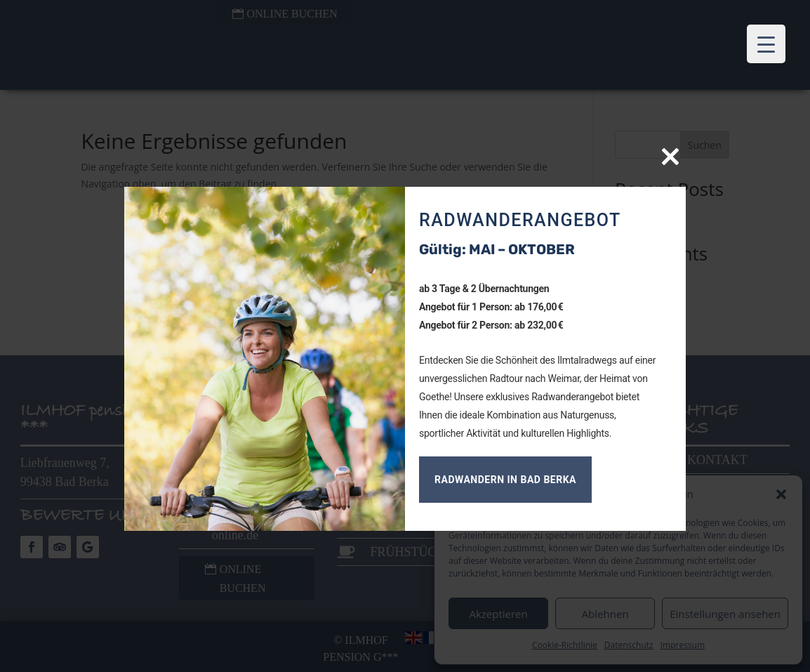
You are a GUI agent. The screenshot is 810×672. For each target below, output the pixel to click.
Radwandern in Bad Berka (505, 480)
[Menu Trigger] (766, 44)
